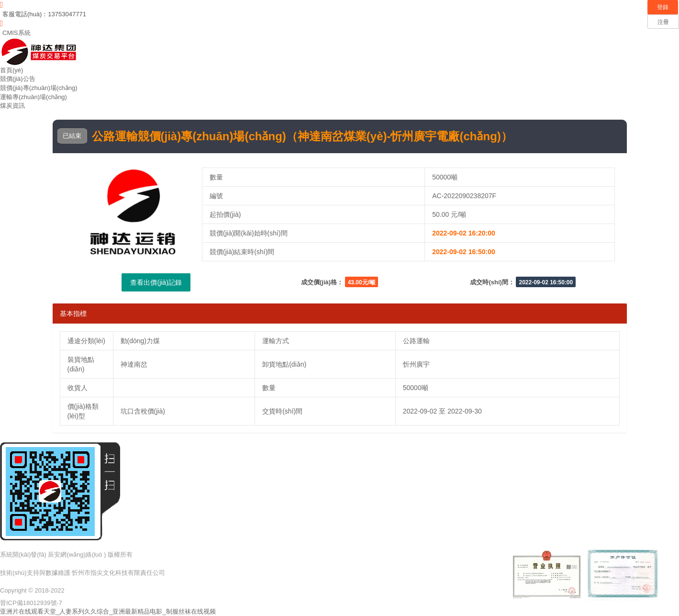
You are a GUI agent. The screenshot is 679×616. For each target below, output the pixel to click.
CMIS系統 (17, 33)
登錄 (663, 7)
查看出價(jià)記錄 (156, 282)
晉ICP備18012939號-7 (31, 603)
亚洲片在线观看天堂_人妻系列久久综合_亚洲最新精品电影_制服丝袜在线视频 (108, 611)
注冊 (663, 22)
